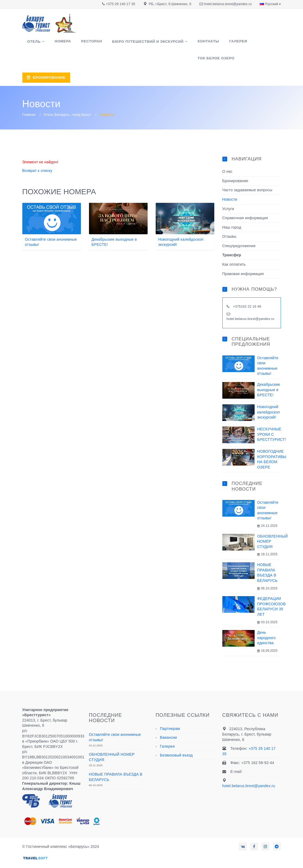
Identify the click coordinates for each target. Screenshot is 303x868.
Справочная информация (245, 203)
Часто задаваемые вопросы (247, 175)
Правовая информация (243, 258)
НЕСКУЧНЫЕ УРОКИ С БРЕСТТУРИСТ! (272, 419)
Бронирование (235, 165)
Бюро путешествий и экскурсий (129, 44)
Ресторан (78, 43)
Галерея (209, 43)
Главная (29, 100)
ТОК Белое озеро (241, 43)
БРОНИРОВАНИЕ (195, 65)
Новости (230, 184)
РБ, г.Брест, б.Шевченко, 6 (170, 4)
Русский (270, 4)
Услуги (228, 193)
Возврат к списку (37, 156)
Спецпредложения (239, 230)
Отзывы (229, 221)
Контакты (185, 43)
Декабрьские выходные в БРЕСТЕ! (269, 374)
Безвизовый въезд (176, 740)
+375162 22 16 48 (247, 291)
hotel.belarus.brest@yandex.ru (228, 4)
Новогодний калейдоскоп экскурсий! (269, 397)
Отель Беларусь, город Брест (67, 100)
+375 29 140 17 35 (121, 4)
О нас (227, 156)
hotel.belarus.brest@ (243, 304)
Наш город (232, 212)
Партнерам (170, 714)
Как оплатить (234, 249)
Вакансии (168, 722)
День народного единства (267, 623)
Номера (55, 43)
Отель (31, 44)
